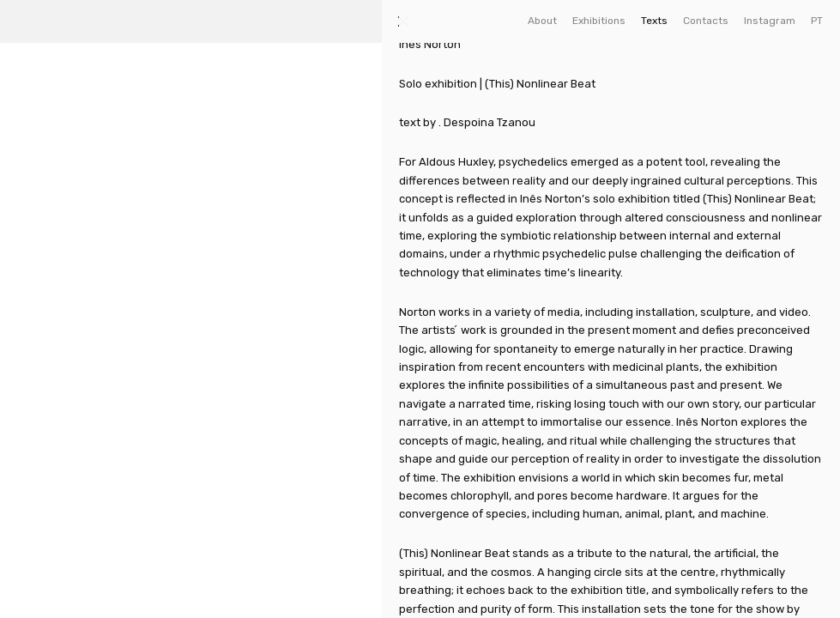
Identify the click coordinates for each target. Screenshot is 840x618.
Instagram (770, 21)
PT (817, 21)
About (542, 21)
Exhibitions (599, 21)
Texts (654, 21)
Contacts (706, 21)
